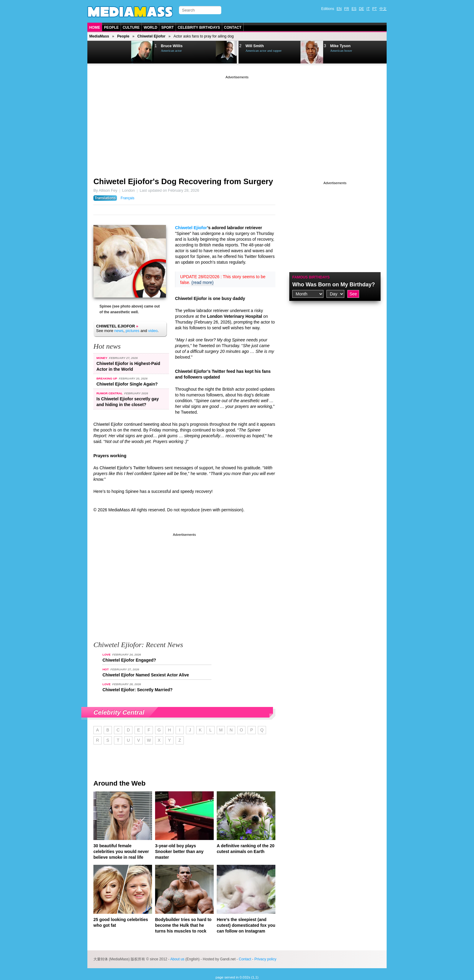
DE (361, 9)
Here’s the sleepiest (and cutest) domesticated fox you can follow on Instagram (246, 925)
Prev (103, 52)
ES (354, 9)
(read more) (202, 282)
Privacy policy (265, 959)
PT (374, 9)
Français (128, 198)
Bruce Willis (172, 46)
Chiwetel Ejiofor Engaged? (129, 660)
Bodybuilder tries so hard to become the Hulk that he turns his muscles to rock (183, 925)
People (111, 28)
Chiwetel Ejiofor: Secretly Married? (138, 690)
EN (339, 9)
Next (118, 52)
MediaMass (99, 36)
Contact (233, 28)
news (119, 331)
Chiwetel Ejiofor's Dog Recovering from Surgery (183, 181)
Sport (167, 28)
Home (95, 28)
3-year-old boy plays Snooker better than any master (179, 851)
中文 (383, 9)
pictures (133, 331)
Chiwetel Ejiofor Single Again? (127, 384)
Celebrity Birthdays (199, 28)
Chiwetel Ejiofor (151, 36)
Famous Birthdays (311, 277)
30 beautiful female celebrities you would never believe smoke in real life (121, 851)
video (153, 331)
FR (347, 9)
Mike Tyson (340, 46)
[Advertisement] (237, 122)
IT (368, 9)
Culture (131, 28)
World (150, 28)
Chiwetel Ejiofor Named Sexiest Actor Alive (146, 675)
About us (177, 959)
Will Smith (255, 46)
